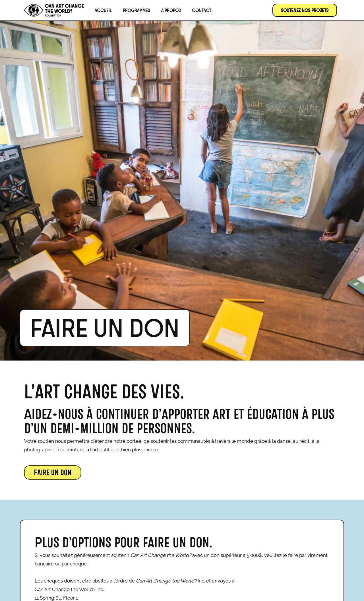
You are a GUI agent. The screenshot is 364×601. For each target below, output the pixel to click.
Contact (202, 10)
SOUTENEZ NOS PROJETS (305, 10)
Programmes (136, 10)
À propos (171, 10)
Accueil (103, 10)
